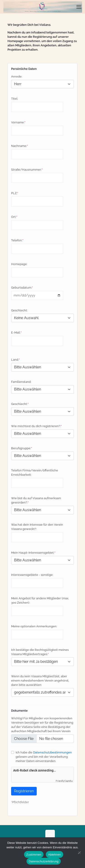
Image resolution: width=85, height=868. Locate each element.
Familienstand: (21, 382)
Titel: (15, 99)
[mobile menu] (79, 7)
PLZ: (14, 193)
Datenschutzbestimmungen (52, 752)
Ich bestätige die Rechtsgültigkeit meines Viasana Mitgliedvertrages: (40, 652)
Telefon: (17, 240)
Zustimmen (34, 855)
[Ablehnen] (79, 853)
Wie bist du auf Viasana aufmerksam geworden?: (36, 500)
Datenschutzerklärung (44, 861)
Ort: (14, 217)
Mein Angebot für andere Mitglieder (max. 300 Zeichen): (40, 600)
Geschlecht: (19, 310)
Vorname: (18, 122)
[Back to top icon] (50, 835)
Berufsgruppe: (21, 448)
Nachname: (19, 146)
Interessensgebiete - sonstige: (32, 575)
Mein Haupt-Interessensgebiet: (33, 553)
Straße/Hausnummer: (26, 170)
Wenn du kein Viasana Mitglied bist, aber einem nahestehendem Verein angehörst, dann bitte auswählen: (40, 681)
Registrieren (24, 791)
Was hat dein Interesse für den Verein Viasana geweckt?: (37, 527)
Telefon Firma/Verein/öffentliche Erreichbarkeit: (35, 473)
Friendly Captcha (64, 781)
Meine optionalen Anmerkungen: (34, 626)
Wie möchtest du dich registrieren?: (36, 426)
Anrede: (17, 76)
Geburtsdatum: (22, 288)
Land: (15, 360)
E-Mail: (16, 333)
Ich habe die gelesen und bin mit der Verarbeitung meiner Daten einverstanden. (44, 757)
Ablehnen (55, 855)
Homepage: (19, 264)
